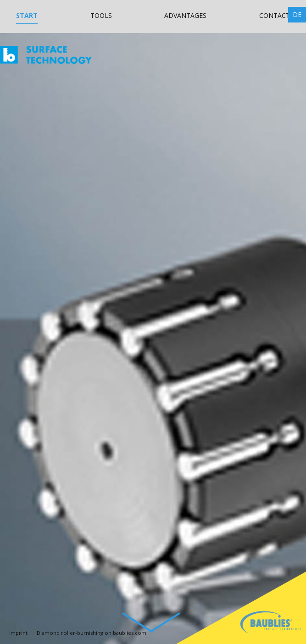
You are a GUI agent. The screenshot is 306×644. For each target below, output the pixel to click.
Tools (101, 15)
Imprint (18, 633)
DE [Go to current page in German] (297, 14)
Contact (275, 15)
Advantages (185, 15)
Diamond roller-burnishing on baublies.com (92, 633)
